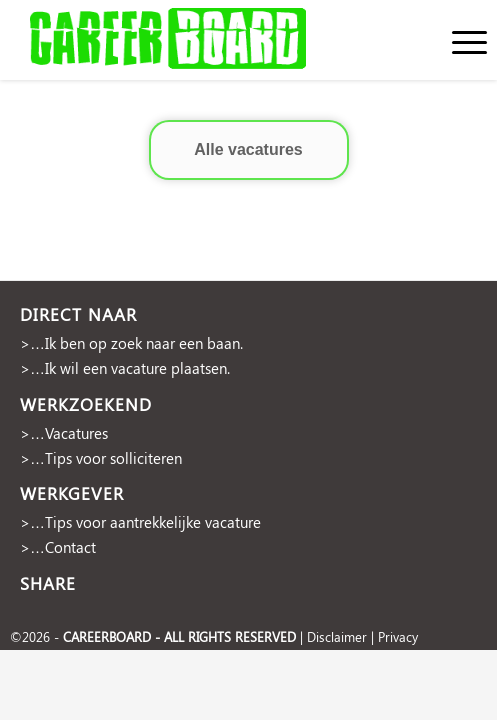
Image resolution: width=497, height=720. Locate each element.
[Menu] (459, 40)
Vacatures (76, 433)
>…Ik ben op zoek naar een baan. (131, 343)
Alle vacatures (248, 149)
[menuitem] (459, 40)
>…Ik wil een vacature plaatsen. (125, 368)
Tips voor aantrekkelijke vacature (153, 522)
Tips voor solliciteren (113, 458)
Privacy (398, 636)
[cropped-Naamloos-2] (201, 40)
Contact (70, 547)
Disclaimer (337, 636)
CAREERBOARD (107, 636)
